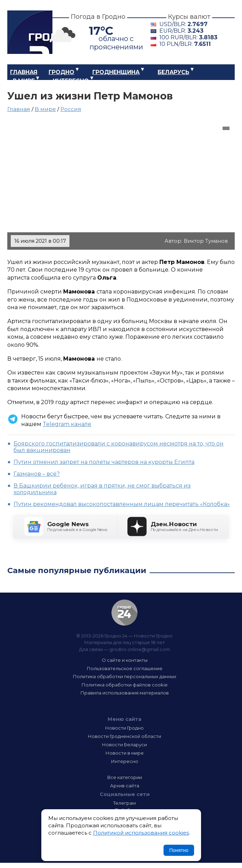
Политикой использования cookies (141, 833)
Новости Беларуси (124, 745)
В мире (24, 81)
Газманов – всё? (37, 474)
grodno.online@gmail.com (140, 649)
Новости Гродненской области (124, 736)
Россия (71, 109)
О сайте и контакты (125, 660)
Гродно (61, 72)
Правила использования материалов (125, 693)
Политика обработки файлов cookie (125, 685)
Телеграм (124, 803)
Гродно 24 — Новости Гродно (124, 613)
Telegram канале (67, 424)
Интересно (71, 81)
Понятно (179, 850)
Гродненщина (116, 72)
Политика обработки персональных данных (125, 676)
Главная (24, 72)
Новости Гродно (124, 728)
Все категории (125, 777)
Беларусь (173, 72)
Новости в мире (125, 753)
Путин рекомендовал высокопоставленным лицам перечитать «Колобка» (122, 504)
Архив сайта (125, 786)
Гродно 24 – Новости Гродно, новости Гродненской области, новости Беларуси (30, 32)
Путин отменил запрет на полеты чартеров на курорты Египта (104, 462)
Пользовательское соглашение (125, 668)
